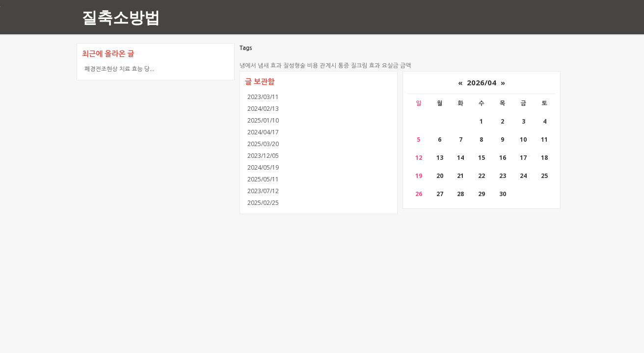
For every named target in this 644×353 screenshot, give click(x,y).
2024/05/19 (263, 167)
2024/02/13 (263, 109)
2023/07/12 (263, 191)
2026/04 (482, 82)
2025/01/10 (263, 120)
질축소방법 (121, 17)
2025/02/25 (263, 203)
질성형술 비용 (301, 66)
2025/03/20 (263, 144)
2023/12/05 (263, 156)
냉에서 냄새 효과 (261, 66)
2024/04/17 (263, 132)
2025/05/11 (263, 179)
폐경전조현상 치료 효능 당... (119, 69)
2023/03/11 (263, 97)
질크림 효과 (366, 66)
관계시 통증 (334, 66)
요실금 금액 (397, 66)
